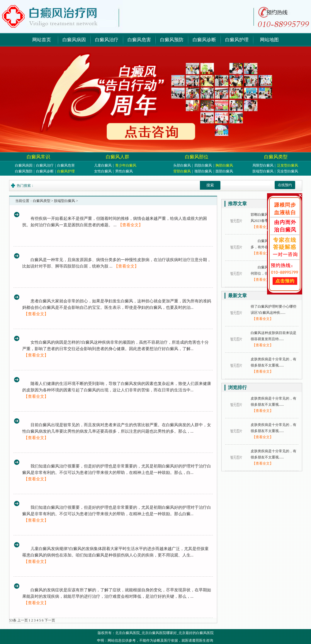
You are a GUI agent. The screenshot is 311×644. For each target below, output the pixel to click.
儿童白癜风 (103, 165)
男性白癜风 (124, 171)
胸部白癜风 (224, 165)
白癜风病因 (74, 40)
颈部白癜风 (203, 171)
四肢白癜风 (203, 165)
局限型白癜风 (263, 165)
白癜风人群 (118, 157)
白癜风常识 (38, 157)
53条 (13, 620)
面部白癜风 (224, 171)
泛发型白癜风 (288, 165)
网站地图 (269, 40)
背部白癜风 (182, 171)
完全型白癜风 (288, 171)
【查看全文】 (130, 225)
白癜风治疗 (107, 40)
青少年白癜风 (126, 165)
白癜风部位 (197, 157)
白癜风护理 (237, 40)
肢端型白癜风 (263, 171)
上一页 (23, 620)
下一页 (50, 620)
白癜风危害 (139, 40)
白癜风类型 (276, 157)
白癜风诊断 (204, 40)
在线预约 (285, 185)
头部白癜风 (182, 165)
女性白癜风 (103, 171)
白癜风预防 (172, 40)
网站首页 (42, 40)
